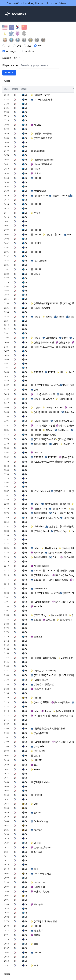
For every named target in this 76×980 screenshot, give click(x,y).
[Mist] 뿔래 (38, 887)
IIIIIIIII (50, 372)
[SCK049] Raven (40, 95)
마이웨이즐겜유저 (41, 164)
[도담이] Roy (59, 531)
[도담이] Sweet (40, 531)
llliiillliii (36, 952)
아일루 (48, 234)
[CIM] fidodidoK (40, 491)
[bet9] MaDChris (53, 407)
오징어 (36, 213)
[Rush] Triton (67, 457)
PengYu (36, 452)
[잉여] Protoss (39, 195)
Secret (36, 843)
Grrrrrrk (36, 852)
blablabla (37, 526)
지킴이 (36, 169)
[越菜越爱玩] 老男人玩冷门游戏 (48, 728)
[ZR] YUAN (38, 751)
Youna (47, 317)
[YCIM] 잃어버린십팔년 (44, 921)
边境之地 (51, 526)
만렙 (35, 390)
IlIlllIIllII (36, 637)
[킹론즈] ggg (39, 508)
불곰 (35, 765)
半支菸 (36, 407)
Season (7, 58)
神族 (35, 944)
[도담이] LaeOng (58, 195)
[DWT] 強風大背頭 (41, 138)
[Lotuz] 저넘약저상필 (43, 394)
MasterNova (39, 588)
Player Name (10, 65)
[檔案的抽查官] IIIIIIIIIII (44, 303)
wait (35, 804)
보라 (60, 394)
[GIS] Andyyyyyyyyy (42, 347)
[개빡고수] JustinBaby (43, 671)
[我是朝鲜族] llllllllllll (42, 160)
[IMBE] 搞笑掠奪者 (42, 100)
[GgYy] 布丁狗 (39, 733)
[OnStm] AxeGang (63, 575)
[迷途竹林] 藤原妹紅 (42, 684)
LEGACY (48, 399)
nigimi (36, 173)
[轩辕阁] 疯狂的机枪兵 (43, 435)
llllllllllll (36, 178)
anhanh (36, 830)
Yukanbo (37, 606)
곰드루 (36, 756)
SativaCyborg (39, 821)
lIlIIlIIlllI (36, 795)
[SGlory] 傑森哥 (64, 439)
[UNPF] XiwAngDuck (63, 421)
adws (63, 338)
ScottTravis (50, 338)
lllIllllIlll (36, 243)
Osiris (54, 444)
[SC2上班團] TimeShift (42, 439)
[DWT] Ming (49, 548)
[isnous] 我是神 (65, 347)
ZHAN (35, 935)
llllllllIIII (36, 760)
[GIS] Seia (37, 746)
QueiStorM (38, 151)
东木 (35, 965)
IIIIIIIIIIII (37, 372)
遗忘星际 (37, 930)
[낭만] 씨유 (63, 342)
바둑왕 (36, 274)
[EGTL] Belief (39, 261)
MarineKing (38, 191)
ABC (58, 234)
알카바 (36, 812)
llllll (60, 372)
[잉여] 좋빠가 (38, 716)
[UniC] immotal (40, 308)
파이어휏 (37, 553)
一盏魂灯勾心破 (40, 891)
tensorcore (38, 882)
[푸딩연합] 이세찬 (41, 689)
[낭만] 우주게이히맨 (42, 342)
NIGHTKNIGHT (40, 566)
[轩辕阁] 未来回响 (41, 133)
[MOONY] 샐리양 (41, 874)
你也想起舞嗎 (39, 444)
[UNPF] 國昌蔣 (40, 421)
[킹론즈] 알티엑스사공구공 (44, 385)
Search (9, 73)
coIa (35, 869)
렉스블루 (37, 904)
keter (35, 504)
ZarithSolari (64, 620)
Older (7, 81)
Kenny (46, 711)
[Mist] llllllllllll (64, 399)
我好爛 (65, 504)
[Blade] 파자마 (40, 680)
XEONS (36, 125)
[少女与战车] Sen (41, 847)
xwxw (35, 769)
